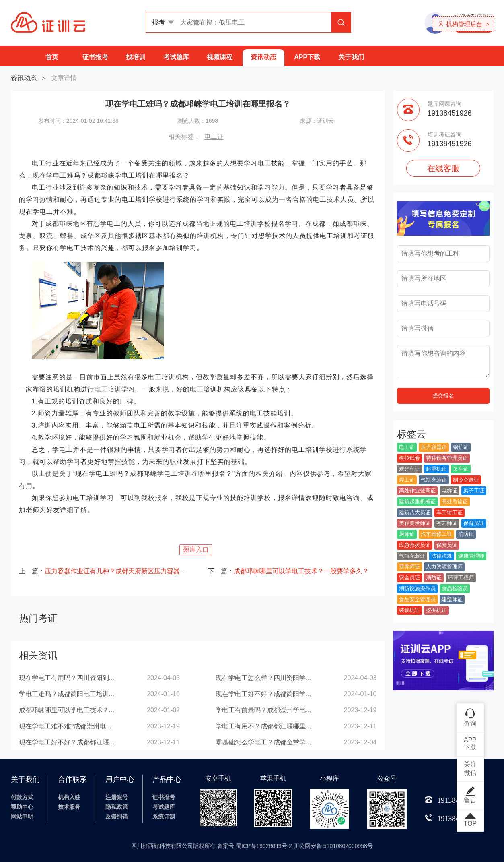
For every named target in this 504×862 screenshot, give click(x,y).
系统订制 (164, 817)
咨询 (470, 717)
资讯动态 (263, 57)
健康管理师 (471, 556)
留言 (470, 795)
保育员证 (474, 523)
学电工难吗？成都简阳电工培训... (67, 694)
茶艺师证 (447, 523)
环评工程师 (461, 578)
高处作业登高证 (417, 491)
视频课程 (220, 57)
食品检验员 (455, 588)
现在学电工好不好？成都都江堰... (67, 742)
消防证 (466, 534)
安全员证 (409, 578)
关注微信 (470, 769)
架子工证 (474, 491)
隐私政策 (117, 807)
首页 (52, 57)
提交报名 (443, 396)
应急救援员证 (415, 545)
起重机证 (436, 469)
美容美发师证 (415, 523)
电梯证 (449, 491)
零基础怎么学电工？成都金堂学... (263, 742)
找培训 (136, 57)
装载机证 (409, 610)
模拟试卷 (409, 458)
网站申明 (22, 817)
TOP (470, 820)
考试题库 (176, 57)
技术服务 (69, 807)
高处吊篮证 (455, 501)
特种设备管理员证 (447, 458)
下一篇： (288, 571)
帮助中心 (22, 807)
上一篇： (103, 571)
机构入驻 (69, 797)
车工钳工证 (449, 512)
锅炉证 (461, 447)
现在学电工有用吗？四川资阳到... (67, 678)
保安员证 (447, 545)
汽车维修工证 (436, 534)
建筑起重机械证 (417, 501)
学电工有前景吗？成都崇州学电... (263, 710)
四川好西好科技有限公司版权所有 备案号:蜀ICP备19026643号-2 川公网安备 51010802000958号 (252, 846)
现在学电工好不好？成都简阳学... (263, 694)
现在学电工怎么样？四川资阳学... (263, 678)
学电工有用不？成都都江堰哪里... (263, 726)
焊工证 (407, 480)
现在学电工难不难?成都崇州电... (65, 726)
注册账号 (117, 797)
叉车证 (461, 469)
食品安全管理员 (417, 599)
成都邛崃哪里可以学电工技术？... (67, 710)
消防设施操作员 (417, 588)
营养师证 (409, 567)
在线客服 (443, 168)
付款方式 (22, 797)
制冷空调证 (466, 480)
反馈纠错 (117, 817)
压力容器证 (434, 447)
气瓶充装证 (434, 480)
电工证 (214, 137)
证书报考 (95, 57)
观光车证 (409, 469)
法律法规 (442, 556)
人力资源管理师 (444, 567)
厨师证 (407, 534)
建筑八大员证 (415, 512)
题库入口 (196, 549)
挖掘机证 (436, 610)
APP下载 (307, 57)
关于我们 (351, 57)
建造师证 (452, 599)
